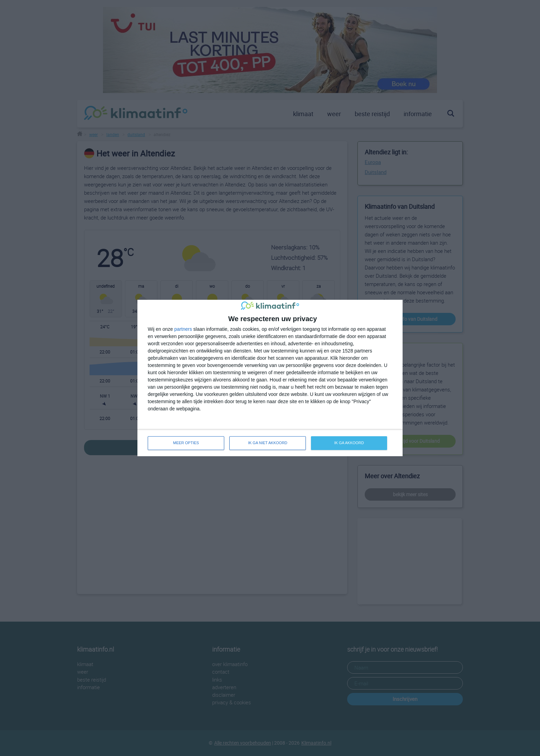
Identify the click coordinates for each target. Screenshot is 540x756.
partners (183, 329)
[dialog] (270, 378)
